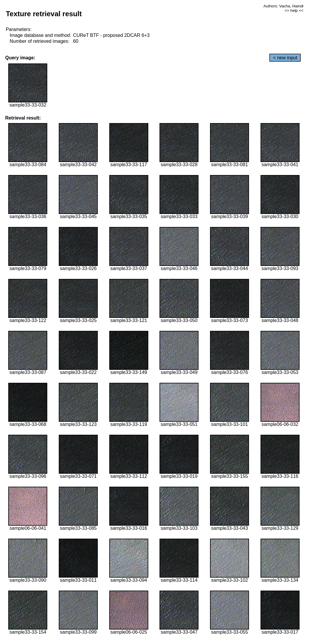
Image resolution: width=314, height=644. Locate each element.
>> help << (294, 10)
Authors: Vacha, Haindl (283, 6)
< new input (285, 58)
